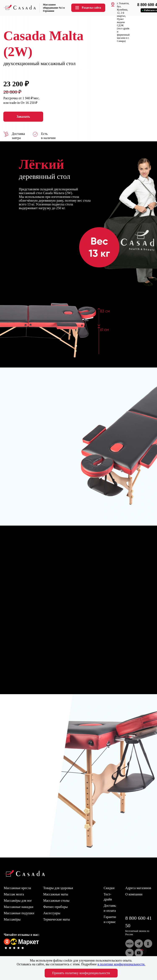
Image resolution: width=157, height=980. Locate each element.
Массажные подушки (19, 913)
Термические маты (56, 919)
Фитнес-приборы (55, 907)
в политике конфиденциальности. (121, 964)
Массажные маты (56, 894)
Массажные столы (56, 901)
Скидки (109, 888)
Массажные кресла (17, 888)
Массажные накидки (19, 907)
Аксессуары (52, 913)
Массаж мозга (14, 894)
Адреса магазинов (138, 888)
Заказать (23, 117)
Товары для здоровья (58, 888)
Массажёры (12, 919)
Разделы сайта (88, 8)
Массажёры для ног (18, 901)
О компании (134, 894)
